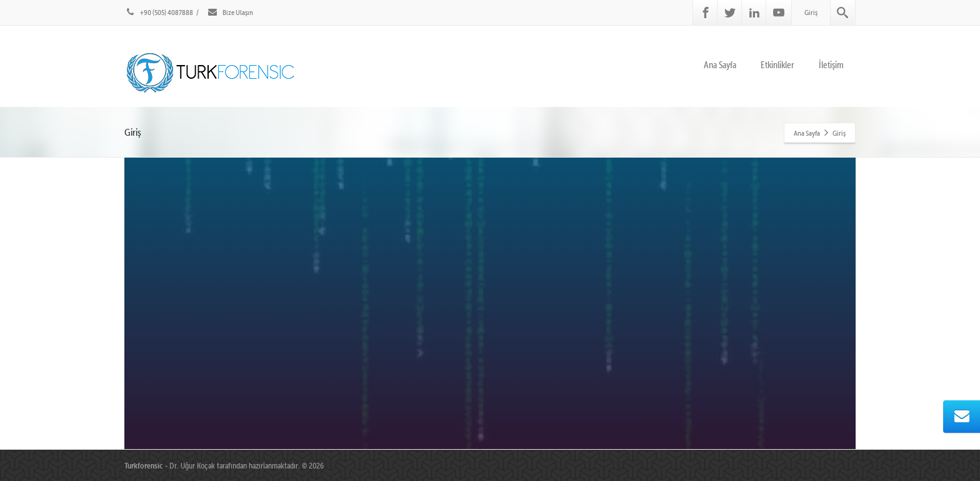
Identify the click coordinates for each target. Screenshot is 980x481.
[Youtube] (779, 13)
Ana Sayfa (720, 65)
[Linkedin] (754, 13)
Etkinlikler (777, 65)
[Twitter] (730, 13)
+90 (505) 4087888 (159, 12)
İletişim (831, 65)
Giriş (811, 12)
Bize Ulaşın (230, 12)
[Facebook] (706, 13)
